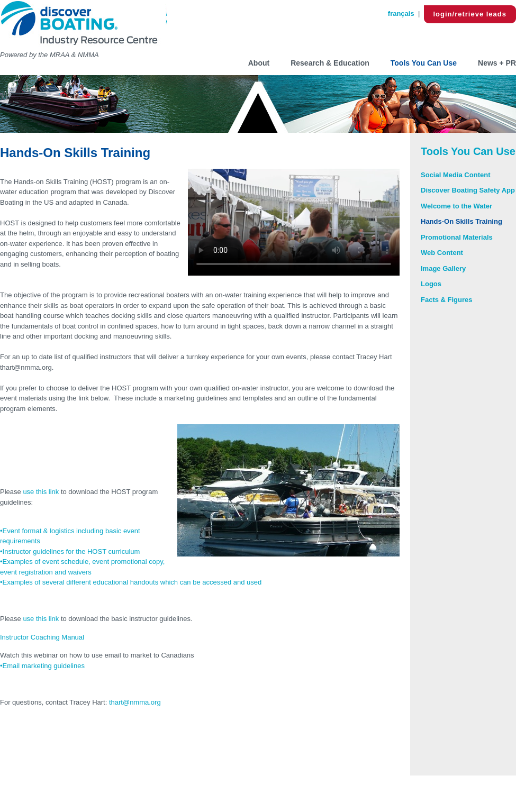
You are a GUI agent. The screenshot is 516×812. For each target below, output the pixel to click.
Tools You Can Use (424, 63)
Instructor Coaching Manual (43, 637)
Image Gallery (443, 268)
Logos (431, 284)
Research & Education (330, 63)
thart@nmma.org (135, 702)
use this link (41, 492)
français (401, 13)
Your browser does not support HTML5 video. (294, 222)
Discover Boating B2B (84, 25)
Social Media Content (455, 175)
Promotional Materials (457, 237)
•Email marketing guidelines (42, 666)
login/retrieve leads (470, 14)
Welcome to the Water (456, 206)
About (259, 63)
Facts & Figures (447, 300)
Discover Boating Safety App (468, 190)
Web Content (442, 253)
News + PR (497, 63)
